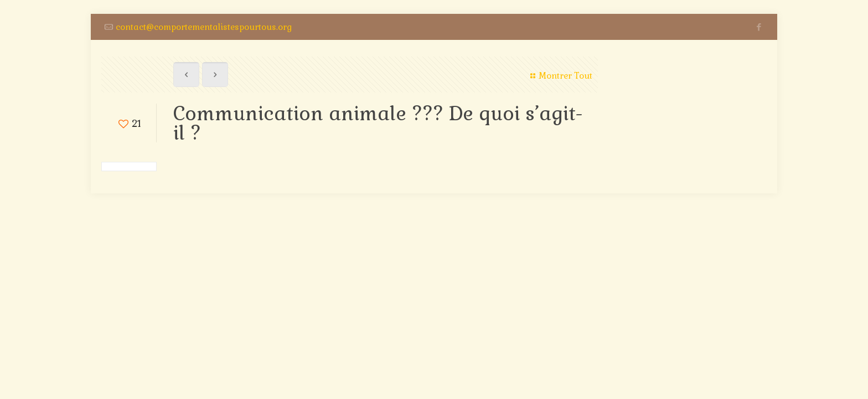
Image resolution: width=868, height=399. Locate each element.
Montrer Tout (560, 76)
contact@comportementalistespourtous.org (204, 27)
